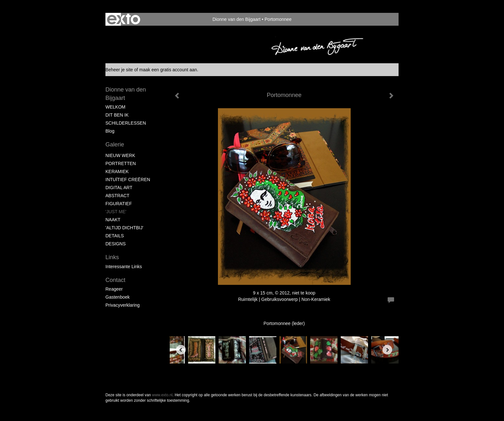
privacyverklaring (123, 305)
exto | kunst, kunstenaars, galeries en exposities (124, 19)
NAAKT (113, 220)
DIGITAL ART (119, 188)
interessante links (124, 267)
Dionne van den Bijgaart (236, 19)
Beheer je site (119, 70)
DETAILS (115, 236)
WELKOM (115, 107)
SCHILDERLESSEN (126, 123)
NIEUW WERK (120, 155)
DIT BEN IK (117, 115)
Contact (115, 280)
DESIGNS (116, 244)
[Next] (387, 350)
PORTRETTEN (121, 163)
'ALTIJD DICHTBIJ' (124, 228)
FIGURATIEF (119, 204)
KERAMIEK (117, 171)
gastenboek (118, 297)
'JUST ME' (116, 212)
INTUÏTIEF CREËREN (128, 180)
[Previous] (181, 350)
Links (112, 257)
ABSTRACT (117, 196)
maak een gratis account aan (168, 70)
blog (110, 131)
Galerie (115, 145)
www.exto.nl (162, 395)
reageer (114, 289)
